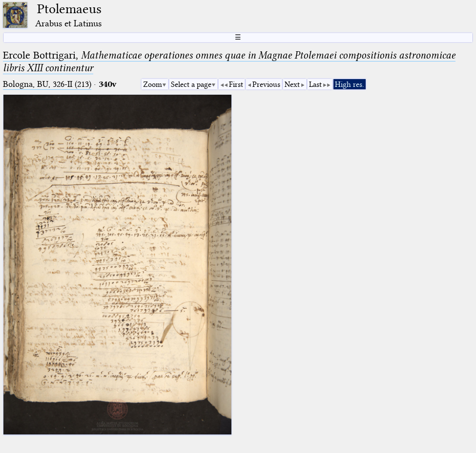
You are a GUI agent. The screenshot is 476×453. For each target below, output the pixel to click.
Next (292, 84)
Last (315, 84)
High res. (350, 84)
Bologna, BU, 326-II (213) (47, 84)
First (236, 84)
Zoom (153, 84)
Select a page (191, 84)
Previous (266, 84)
